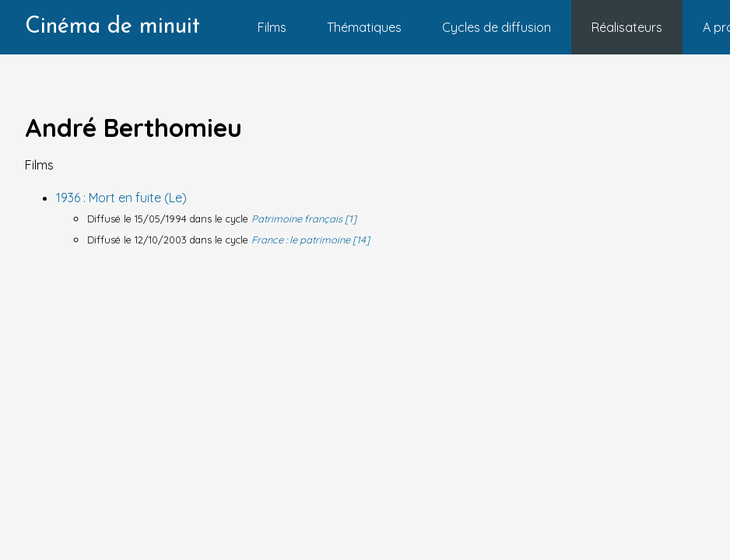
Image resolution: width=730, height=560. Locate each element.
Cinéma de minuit (112, 27)
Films (272, 27)
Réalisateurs (627, 27)
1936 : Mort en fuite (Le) (121, 198)
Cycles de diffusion (497, 27)
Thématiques (364, 27)
